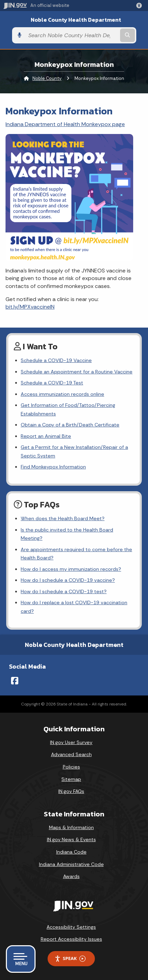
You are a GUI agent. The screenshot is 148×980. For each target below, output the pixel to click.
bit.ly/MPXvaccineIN (30, 307)
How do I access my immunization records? (71, 569)
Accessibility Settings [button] (71, 927)
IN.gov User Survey (71, 742)
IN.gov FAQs (71, 791)
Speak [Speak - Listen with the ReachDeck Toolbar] (70, 958)
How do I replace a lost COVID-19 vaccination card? (74, 607)
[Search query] (72, 35)
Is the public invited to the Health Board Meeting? (67, 534)
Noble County (47, 78)
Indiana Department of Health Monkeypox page (65, 124)
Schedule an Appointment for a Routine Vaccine (77, 372)
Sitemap (71, 779)
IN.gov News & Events (71, 839)
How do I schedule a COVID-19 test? (64, 591)
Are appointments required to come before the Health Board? (76, 554)
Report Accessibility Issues (71, 939)
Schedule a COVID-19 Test (52, 383)
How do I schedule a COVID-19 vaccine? (68, 580)
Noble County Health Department (76, 20)
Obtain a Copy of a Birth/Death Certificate (70, 425)
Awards (71, 876)
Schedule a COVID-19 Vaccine (56, 360)
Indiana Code (71, 852)
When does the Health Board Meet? (63, 518)
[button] (140, 6)
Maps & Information (71, 827)
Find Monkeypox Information (53, 467)
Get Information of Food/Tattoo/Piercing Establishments (68, 409)
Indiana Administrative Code (71, 864)
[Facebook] (15, 681)
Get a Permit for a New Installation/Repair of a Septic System (74, 451)
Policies (71, 767)
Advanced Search (71, 754)
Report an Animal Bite (46, 436)
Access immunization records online (62, 394)
